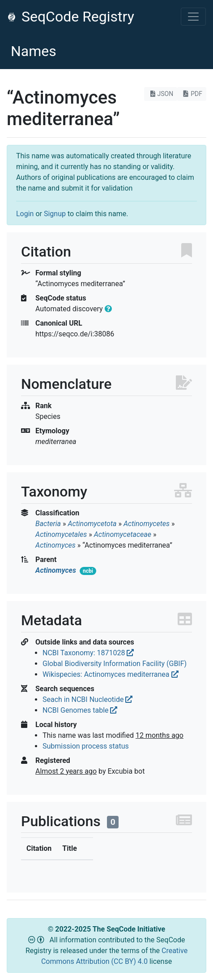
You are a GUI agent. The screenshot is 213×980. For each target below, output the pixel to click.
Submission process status (86, 746)
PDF (192, 94)
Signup (55, 214)
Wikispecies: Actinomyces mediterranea (111, 674)
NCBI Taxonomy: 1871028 (88, 653)
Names (34, 51)
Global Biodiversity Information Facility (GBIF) (115, 664)
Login (25, 214)
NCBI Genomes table (80, 710)
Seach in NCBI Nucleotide (87, 699)
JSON (161, 94)
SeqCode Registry (71, 17)
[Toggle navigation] (193, 17)
